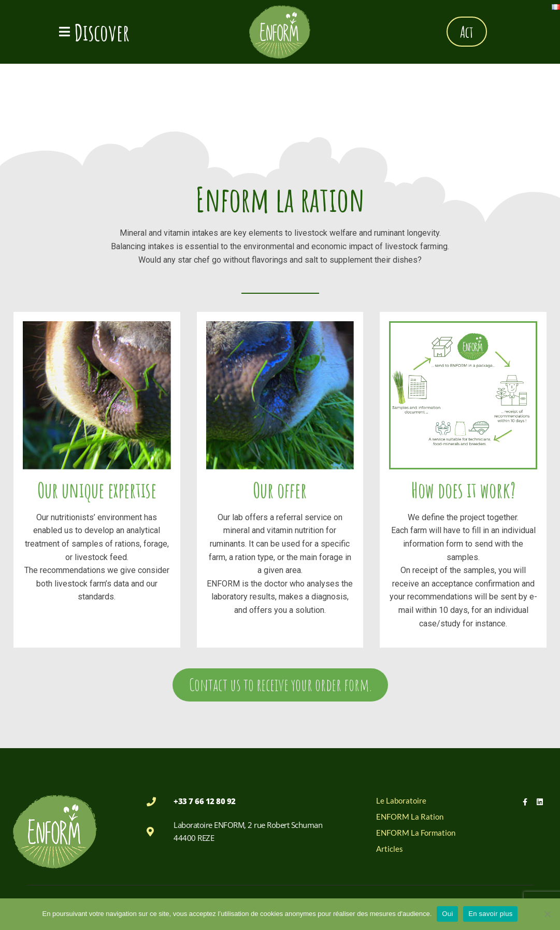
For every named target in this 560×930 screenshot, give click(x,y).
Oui (447, 914)
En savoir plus (490, 914)
